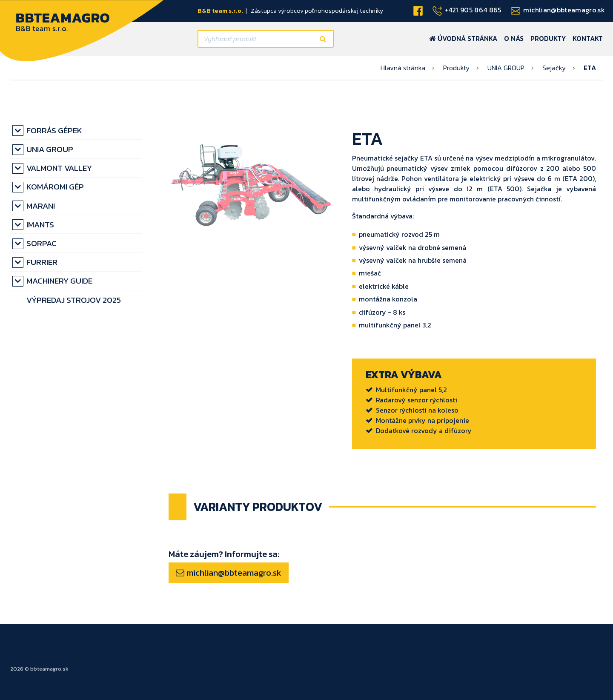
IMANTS (40, 225)
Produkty (548, 38)
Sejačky (554, 68)
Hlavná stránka (403, 68)
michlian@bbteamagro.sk (229, 573)
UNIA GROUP (506, 68)
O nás (514, 38)
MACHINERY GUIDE (59, 281)
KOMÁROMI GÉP (55, 187)
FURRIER (42, 262)
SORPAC (42, 243)
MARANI (41, 206)
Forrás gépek (54, 131)
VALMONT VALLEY (59, 168)
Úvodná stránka (463, 38)
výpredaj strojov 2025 (74, 300)
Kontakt (588, 38)
